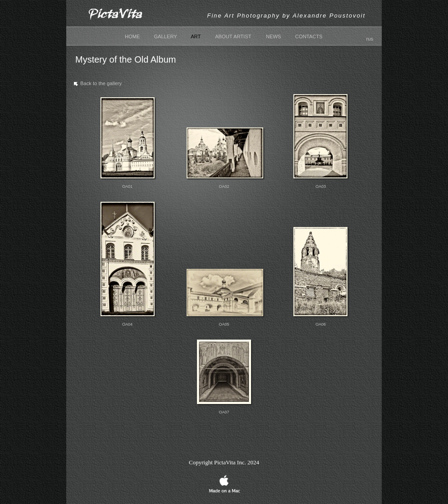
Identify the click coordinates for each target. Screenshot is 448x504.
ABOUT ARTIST (233, 36)
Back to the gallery (97, 85)
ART (196, 36)
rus (370, 39)
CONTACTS (309, 36)
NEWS (274, 36)
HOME (133, 36)
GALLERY (165, 36)
